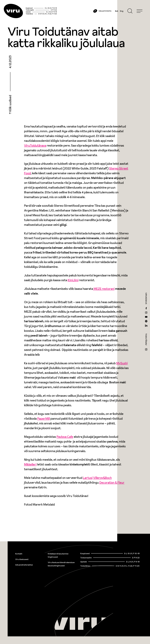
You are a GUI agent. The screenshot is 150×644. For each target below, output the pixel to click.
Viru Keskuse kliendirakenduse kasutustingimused (61, 564)
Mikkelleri (30, 464)
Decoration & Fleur (112, 483)
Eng (122, 11)
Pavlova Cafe (65, 437)
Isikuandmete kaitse (24, 565)
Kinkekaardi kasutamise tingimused (58, 555)
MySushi (122, 363)
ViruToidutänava (35, 146)
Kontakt (19, 554)
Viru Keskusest (22, 559)
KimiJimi (73, 280)
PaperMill (44, 419)
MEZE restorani (104, 289)
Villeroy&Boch (102, 478)
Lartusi (88, 478)
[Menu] (140, 11)
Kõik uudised (10, 104)
